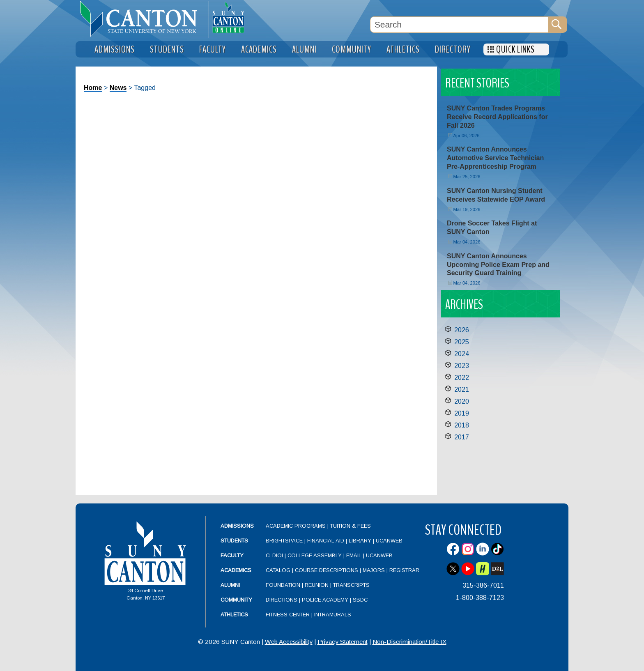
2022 (462, 378)
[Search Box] (459, 25)
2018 (462, 425)
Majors (374, 570)
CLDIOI (274, 555)
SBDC (360, 600)
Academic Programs (297, 526)
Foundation (283, 585)
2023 (462, 366)
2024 (462, 354)
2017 (462, 437)
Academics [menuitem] (259, 49)
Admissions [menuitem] (115, 49)
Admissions (237, 526)
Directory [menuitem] (453, 49)
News (118, 88)
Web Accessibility (289, 642)
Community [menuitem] (352, 49)
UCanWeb (389, 541)
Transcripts (351, 585)
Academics (236, 570)
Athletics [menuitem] (403, 49)
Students (234, 541)
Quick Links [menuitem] (515, 49)
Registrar (404, 570)
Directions (282, 600)
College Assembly (315, 555)
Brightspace (284, 541)
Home (93, 88)
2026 (462, 330)
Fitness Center (288, 615)
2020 (462, 401)
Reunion (317, 585)
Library (360, 541)
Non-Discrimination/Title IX (409, 642)
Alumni (230, 585)
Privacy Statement (343, 642)
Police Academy (325, 600)
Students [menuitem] (167, 49)
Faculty (232, 555)
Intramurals (333, 615)
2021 (462, 390)
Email (354, 555)
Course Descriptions (327, 570)
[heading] (142, 19)
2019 (462, 413)
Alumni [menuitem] (304, 49)
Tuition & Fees (351, 526)
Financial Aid (326, 541)
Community (236, 600)
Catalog (278, 570)
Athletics (234, 615)
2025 (462, 342)
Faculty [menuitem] (213, 49)
